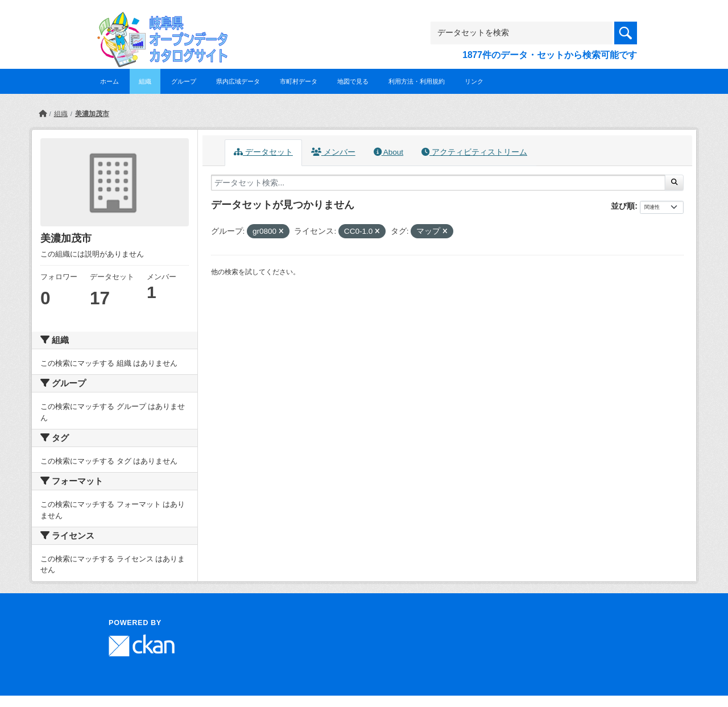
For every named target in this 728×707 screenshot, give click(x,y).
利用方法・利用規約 (417, 81)
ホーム (109, 81)
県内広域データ (238, 81)
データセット (263, 152)
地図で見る (353, 81)
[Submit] (674, 183)
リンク (474, 81)
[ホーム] (43, 114)
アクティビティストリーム (474, 152)
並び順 (623, 206)
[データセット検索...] (438, 183)
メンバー (333, 152)
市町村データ (299, 81)
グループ (184, 81)
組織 (145, 81)
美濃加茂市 (92, 114)
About (388, 152)
